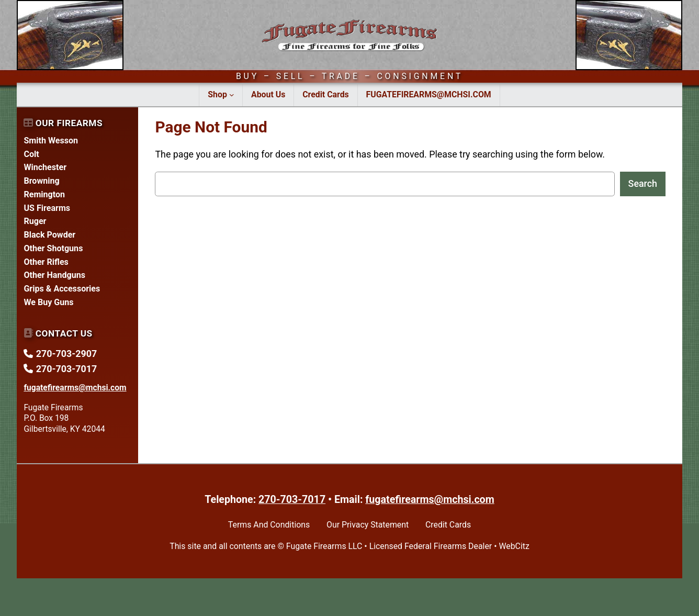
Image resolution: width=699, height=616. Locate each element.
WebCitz (514, 546)
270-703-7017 (292, 500)
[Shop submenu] (232, 95)
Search (643, 183)
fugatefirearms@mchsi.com (430, 500)
